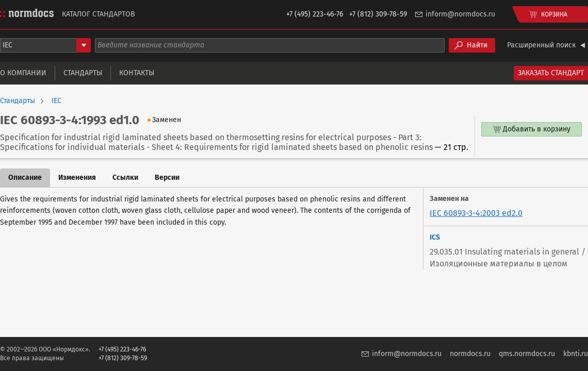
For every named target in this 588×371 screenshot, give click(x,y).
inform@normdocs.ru (460, 14)
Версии (167, 178)
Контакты (137, 73)
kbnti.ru (576, 354)
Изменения (77, 178)
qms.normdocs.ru (527, 354)
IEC (56, 101)
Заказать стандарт (551, 73)
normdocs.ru (470, 354)
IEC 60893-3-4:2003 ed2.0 (476, 213)
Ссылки (125, 178)
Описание (25, 178)
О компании (23, 73)
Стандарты (83, 73)
